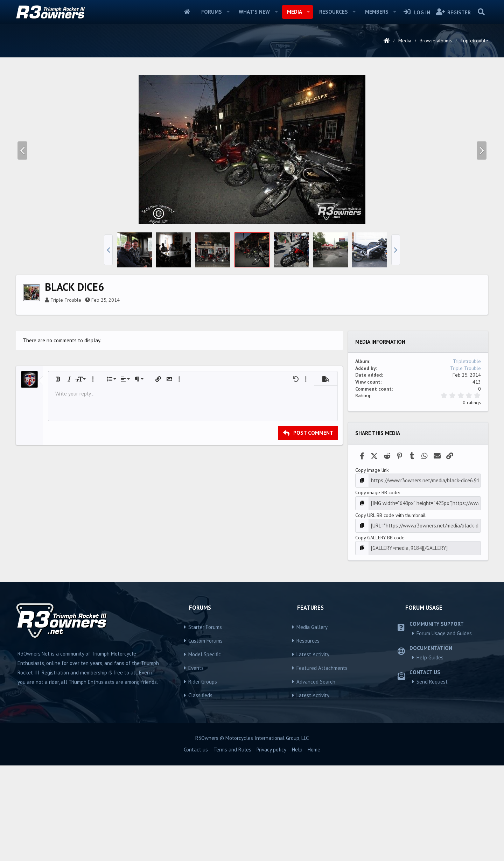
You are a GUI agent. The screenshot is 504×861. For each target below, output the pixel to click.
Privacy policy (271, 845)
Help (297, 845)
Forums (212, 12)
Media (295, 12)
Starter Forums (205, 722)
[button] (228, 12)
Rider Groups (203, 777)
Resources (334, 12)
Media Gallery (312, 722)
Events (196, 763)
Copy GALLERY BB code (380, 633)
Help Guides (430, 753)
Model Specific (205, 750)
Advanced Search (316, 777)
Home (187, 12)
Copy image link (372, 568)
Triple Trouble (66, 398)
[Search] (481, 12)
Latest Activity (313, 750)
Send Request (432, 777)
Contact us (196, 845)
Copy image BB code (377, 590)
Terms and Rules (232, 845)
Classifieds (200, 790)
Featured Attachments (322, 763)
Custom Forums (205, 736)
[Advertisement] (252, 120)
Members (377, 12)
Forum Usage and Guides (444, 729)
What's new (254, 12)
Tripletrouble (467, 459)
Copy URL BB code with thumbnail (390, 612)
